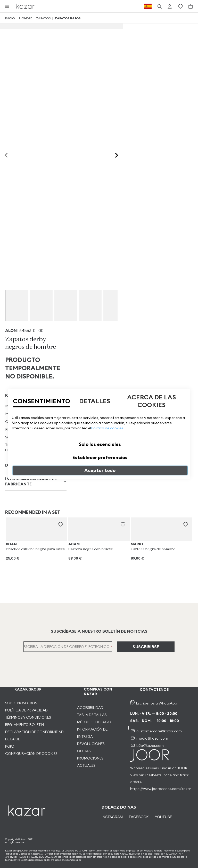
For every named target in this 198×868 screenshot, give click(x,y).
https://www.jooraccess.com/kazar (161, 789)
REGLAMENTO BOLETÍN (24, 725)
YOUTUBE (163, 817)
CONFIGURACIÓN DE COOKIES (31, 754)
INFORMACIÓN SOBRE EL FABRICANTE (31, 481)
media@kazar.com (152, 738)
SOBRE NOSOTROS (21, 703)
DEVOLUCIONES (91, 744)
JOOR (182, 768)
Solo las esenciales (100, 444)
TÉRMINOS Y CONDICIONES (28, 717)
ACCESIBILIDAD (90, 708)
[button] (61, 524)
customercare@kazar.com (159, 731)
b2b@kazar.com (150, 746)
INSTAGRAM (112, 817)
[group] (17, 306)
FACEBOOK (139, 817)
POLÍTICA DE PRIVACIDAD (26, 710)
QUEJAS (84, 751)
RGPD (10, 746)
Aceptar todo (100, 470)
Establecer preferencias (100, 457)
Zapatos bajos (68, 18)
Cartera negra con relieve (91, 549)
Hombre (26, 18)
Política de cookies (107, 428)
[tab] (36, 481)
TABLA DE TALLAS (92, 715)
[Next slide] (116, 156)
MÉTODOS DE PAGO (94, 722)
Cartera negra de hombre (153, 549)
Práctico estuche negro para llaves (35, 549)
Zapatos (43, 18)
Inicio (10, 18)
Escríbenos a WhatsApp (157, 703)
